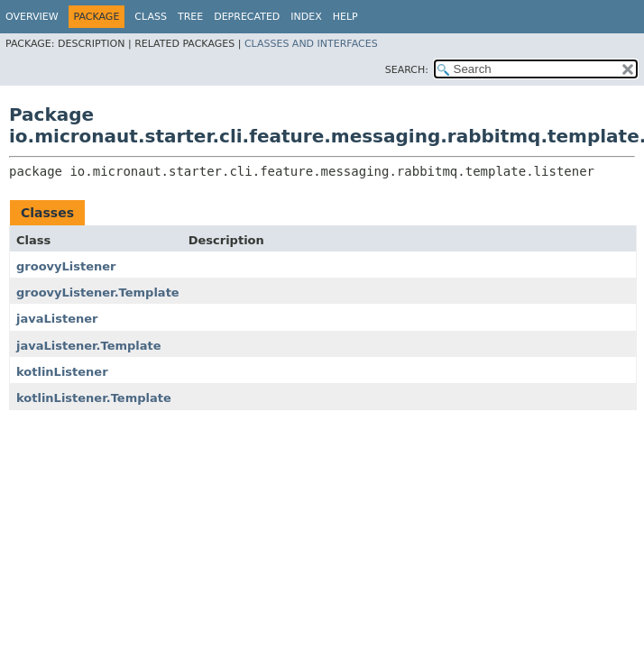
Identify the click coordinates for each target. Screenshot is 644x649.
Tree (190, 17)
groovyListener (66, 266)
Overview (32, 17)
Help (345, 17)
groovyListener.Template (98, 293)
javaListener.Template (89, 346)
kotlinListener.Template (94, 398)
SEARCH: (407, 70)
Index (306, 17)
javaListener (57, 319)
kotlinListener (62, 372)
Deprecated (247, 17)
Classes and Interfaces (311, 44)
